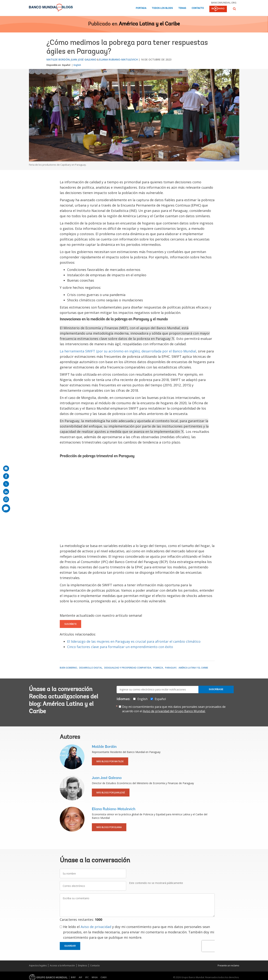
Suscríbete (70, 624)
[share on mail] (6, 468)
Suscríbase (216, 689)
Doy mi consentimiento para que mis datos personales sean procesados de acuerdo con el (174, 709)
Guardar (70, 946)
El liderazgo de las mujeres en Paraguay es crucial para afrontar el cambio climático (134, 641)
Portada (141, 8)
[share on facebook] (6, 476)
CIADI (104, 977)
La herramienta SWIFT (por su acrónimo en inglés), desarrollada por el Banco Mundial (128, 351)
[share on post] (6, 484)
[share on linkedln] (6, 492)
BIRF (73, 977)
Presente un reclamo (228, 966)
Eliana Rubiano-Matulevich (118, 59)
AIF (81, 977)
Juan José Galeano (84, 59)
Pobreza (158, 668)
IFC (87, 977)
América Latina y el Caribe (149, 24)
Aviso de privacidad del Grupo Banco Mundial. (174, 711)
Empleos (83, 966)
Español (66, 65)
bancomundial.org (224, 3)
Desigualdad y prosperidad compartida (128, 668)
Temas (182, 8)
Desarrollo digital (91, 668)
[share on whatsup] (6, 499)
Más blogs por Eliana (109, 827)
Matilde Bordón (58, 59)
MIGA (95, 977)
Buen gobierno (68, 668)
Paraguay (171, 668)
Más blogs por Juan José (111, 793)
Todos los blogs (162, 8)
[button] (234, 9)
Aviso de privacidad (96, 927)
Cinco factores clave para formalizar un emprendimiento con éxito (120, 647)
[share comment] (6, 508)
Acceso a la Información (62, 966)
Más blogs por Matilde (110, 761)
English (77, 65)
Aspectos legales (38, 966)
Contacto (198, 8)
